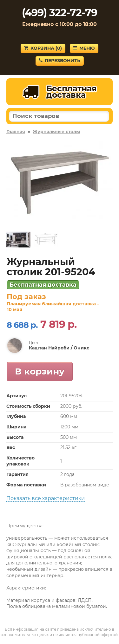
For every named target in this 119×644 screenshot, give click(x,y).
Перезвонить (60, 61)
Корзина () (43, 48)
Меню (84, 48)
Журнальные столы (56, 132)
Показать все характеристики (46, 498)
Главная (16, 132)
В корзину (40, 371)
